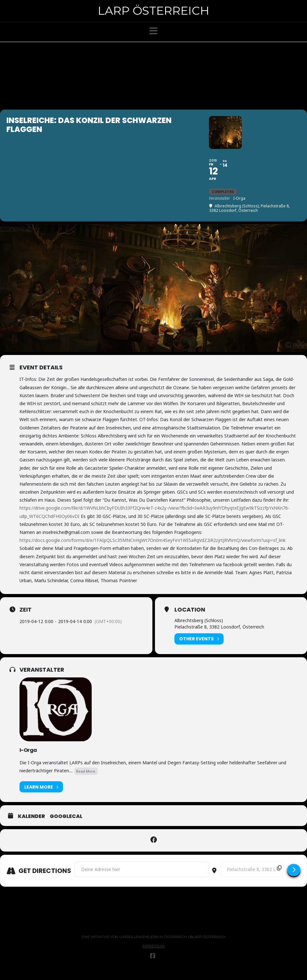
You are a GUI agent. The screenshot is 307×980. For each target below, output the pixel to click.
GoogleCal (66, 826)
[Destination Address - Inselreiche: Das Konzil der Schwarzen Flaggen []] (252, 879)
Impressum (153, 956)
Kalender (31, 826)
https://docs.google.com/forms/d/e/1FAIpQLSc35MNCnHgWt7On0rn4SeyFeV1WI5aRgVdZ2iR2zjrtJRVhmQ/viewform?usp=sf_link (153, 550)
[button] (153, 31)
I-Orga (28, 760)
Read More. (86, 781)
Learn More (41, 797)
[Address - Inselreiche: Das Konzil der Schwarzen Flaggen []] (142, 879)
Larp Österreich (153, 11)
